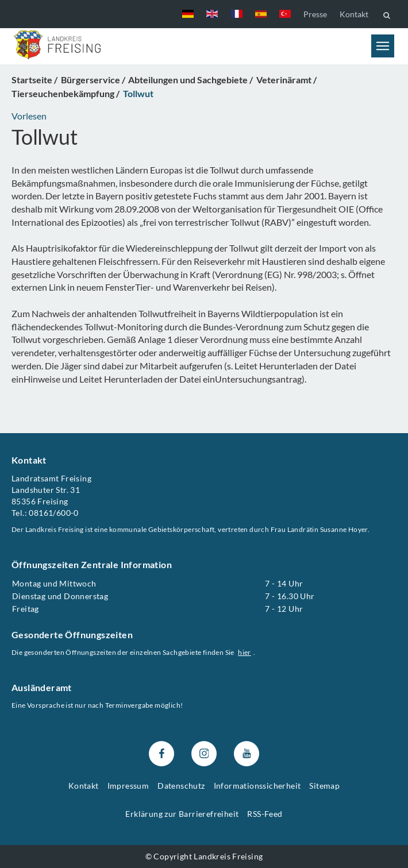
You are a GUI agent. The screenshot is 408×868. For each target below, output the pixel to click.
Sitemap (324, 786)
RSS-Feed (265, 814)
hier (245, 652)
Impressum (128, 786)
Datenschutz (181, 786)
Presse (315, 14)
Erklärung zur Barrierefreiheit (182, 814)
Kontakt (354, 14)
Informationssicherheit (257, 786)
